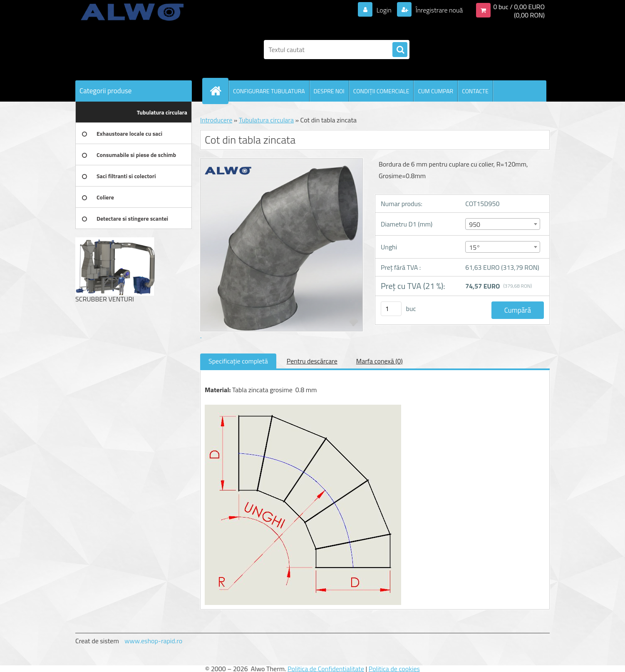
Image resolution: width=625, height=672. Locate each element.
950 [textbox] (475, 224)
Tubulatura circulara (266, 120)
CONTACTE (475, 91)
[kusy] (391, 309)
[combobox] (502, 224)
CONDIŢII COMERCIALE (381, 91)
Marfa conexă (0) (379, 361)
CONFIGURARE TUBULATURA (269, 91)
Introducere (216, 120)
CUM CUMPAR (435, 91)
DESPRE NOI (329, 91)
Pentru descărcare (312, 361)
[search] (400, 50)
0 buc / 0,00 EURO (519, 7)
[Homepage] (219, 91)
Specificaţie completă (238, 361)
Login (384, 10)
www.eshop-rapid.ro (153, 641)
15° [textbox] (475, 247)
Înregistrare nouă (438, 10)
